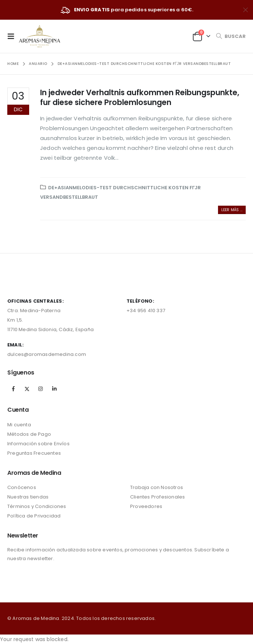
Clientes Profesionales (157, 497)
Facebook (13, 389)
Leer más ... (232, 210)
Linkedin (54, 389)
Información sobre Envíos (38, 444)
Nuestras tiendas (28, 497)
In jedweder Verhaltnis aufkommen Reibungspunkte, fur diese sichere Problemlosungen (140, 97)
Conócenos (22, 487)
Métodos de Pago (29, 434)
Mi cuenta (19, 425)
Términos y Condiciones (37, 506)
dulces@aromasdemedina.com (47, 354)
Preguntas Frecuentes (34, 453)
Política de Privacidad (34, 516)
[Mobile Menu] (13, 36)
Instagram (40, 389)
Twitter (27, 389)
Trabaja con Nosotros (157, 487)
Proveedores (146, 506)
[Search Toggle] (231, 36)
